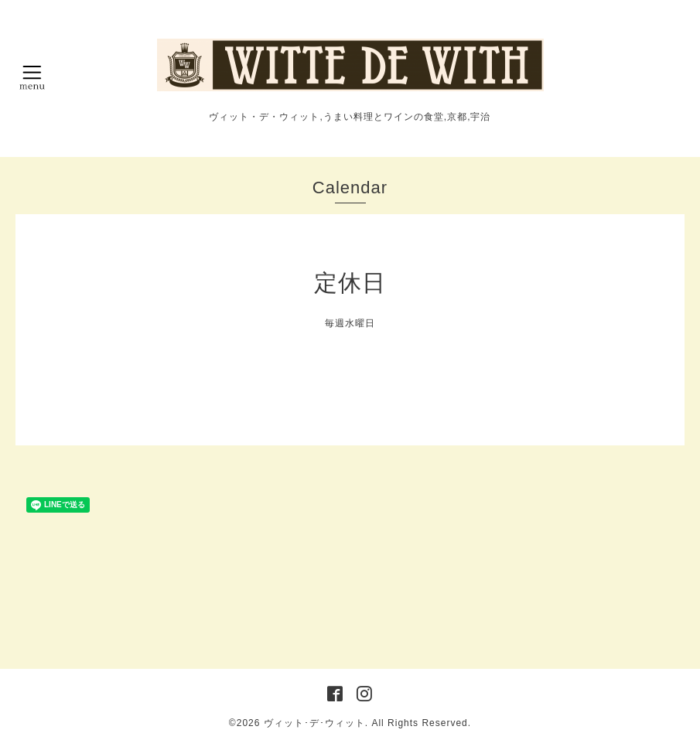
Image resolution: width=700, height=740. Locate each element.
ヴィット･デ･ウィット (314, 723)
